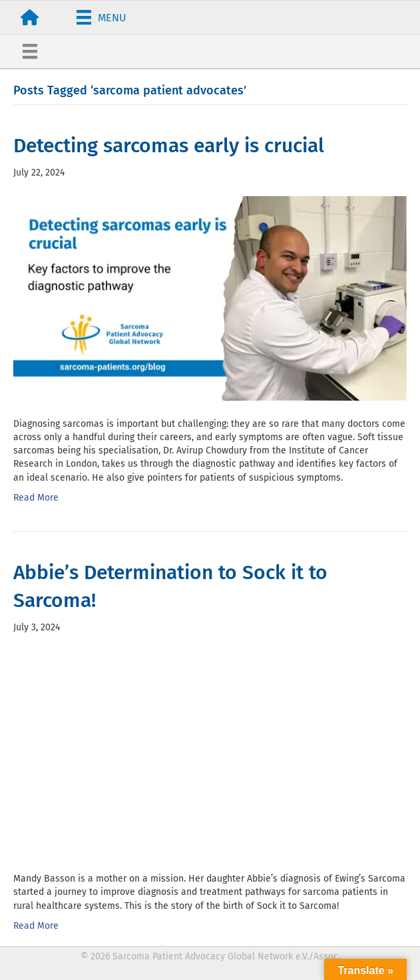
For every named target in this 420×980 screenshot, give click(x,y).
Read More (36, 498)
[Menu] (102, 17)
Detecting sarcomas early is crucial (169, 146)
